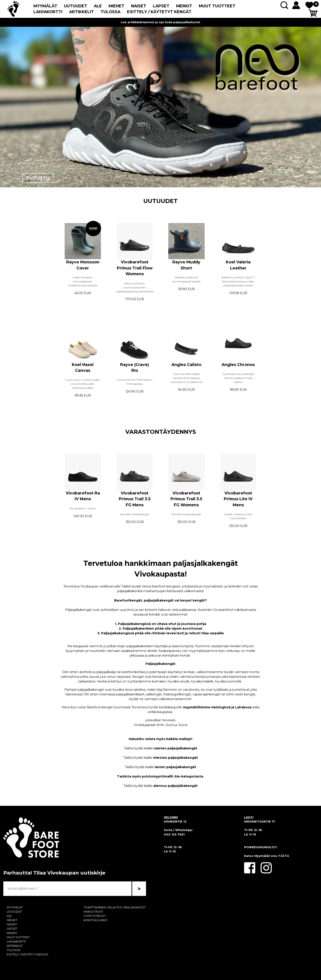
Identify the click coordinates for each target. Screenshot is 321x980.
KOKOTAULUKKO (96, 920)
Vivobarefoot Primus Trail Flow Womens (135, 268)
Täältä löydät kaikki (160, 748)
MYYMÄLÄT (45, 6)
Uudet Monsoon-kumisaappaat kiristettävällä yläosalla (83, 281)
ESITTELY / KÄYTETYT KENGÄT (159, 12)
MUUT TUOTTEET (217, 6)
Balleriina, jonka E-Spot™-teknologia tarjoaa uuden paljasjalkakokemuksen (238, 281)
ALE (98, 6)
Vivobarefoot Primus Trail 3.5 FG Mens (135, 499)
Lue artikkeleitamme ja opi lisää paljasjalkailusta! (160, 22)
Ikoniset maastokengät (135, 514)
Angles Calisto (186, 365)
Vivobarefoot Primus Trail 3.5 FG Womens (186, 499)
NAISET (139, 6)
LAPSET (161, 6)
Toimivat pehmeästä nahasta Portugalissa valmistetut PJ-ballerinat (186, 378)
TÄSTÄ (284, 856)
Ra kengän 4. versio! (83, 508)
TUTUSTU (38, 178)
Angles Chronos (238, 365)
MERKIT (184, 6)
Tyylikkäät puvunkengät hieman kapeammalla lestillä (238, 378)
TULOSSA (110, 12)
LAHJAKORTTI (48, 12)
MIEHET (116, 6)
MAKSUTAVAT (93, 912)
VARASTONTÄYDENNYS (161, 432)
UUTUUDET (76, 6)
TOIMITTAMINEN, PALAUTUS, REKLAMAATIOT (115, 907)
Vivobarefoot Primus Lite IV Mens (238, 499)
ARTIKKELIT (81, 12)
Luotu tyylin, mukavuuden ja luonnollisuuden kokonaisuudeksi (83, 384)
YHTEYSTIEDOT (95, 916)
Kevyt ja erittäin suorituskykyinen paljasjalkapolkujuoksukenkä (135, 287)
